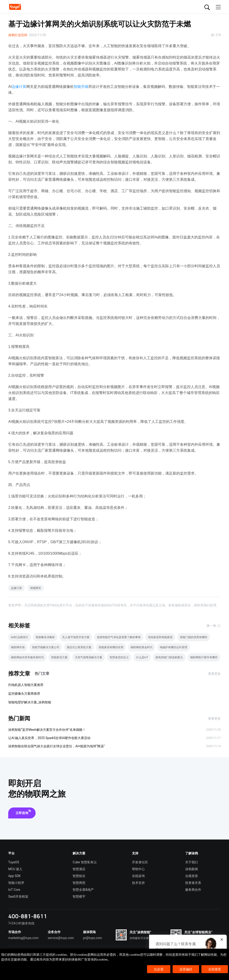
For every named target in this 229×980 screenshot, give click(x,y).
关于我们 (192, 862)
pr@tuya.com (93, 938)
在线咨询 (138, 876)
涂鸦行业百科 (18, 35)
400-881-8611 (28, 916)
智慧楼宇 (79, 896)
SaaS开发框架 (18, 896)
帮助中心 (138, 869)
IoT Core (14, 890)
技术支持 (138, 883)
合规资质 (192, 876)
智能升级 (81, 87)
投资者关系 (193, 883)
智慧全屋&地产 (83, 890)
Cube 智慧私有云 (85, 862)
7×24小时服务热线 (21, 923)
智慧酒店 (79, 869)
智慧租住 (79, 876)
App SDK (14, 876)
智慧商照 (79, 883)
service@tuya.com (61, 938)
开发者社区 (140, 862)
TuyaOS (14, 862)
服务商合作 (193, 890)
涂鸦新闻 (192, 869)
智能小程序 (16, 883)
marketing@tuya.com (23, 938)
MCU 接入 (15, 869)
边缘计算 (19, 87)
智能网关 (36, 588)
